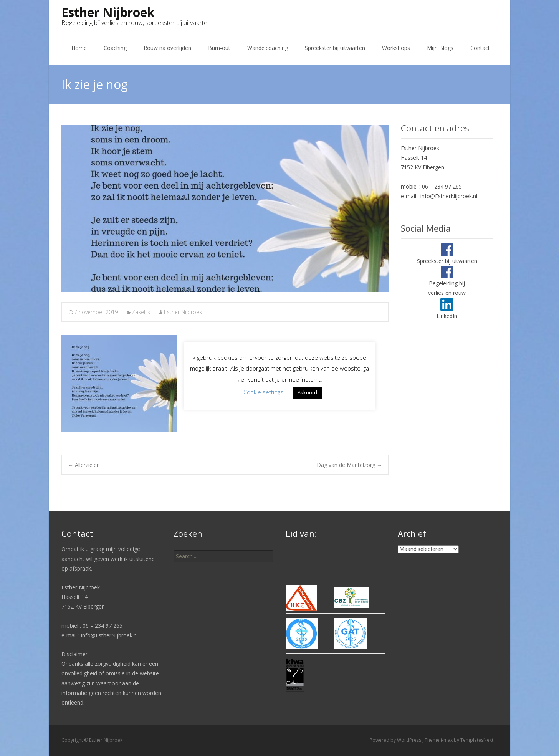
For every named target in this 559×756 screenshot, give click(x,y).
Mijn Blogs (440, 48)
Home (79, 48)
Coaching (115, 48)
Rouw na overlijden (167, 48)
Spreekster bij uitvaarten (335, 48)
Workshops (396, 48)
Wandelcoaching (268, 48)
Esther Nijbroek (183, 312)
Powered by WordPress (396, 740)
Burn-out (219, 48)
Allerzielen (84, 465)
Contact (480, 48)
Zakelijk (141, 312)
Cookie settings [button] (263, 392)
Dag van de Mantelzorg (349, 465)
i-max (447, 740)
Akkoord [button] (307, 392)
